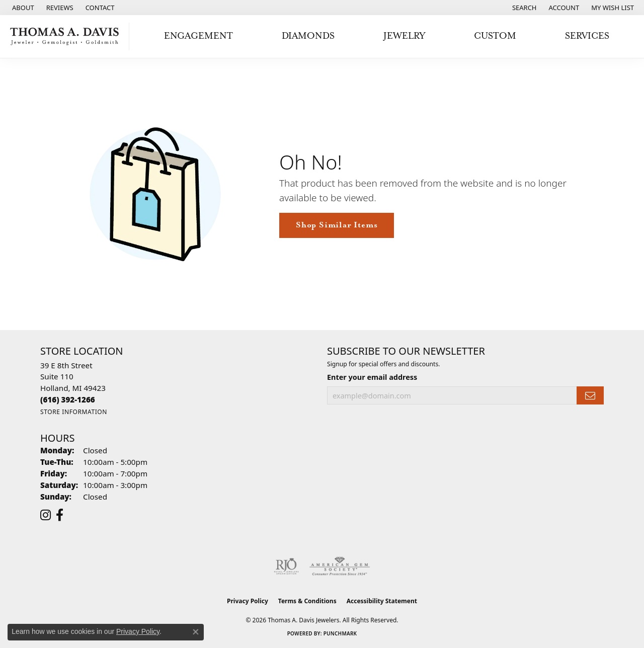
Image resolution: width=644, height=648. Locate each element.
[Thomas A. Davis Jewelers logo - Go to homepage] (67, 36)
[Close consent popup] (196, 632)
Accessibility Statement (382, 601)
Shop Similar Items (337, 225)
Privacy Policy (248, 601)
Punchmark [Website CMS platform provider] (340, 633)
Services (587, 36)
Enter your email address (372, 377)
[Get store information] (74, 412)
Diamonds (308, 36)
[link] (22, 8)
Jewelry (404, 36)
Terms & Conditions (307, 601)
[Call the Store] (68, 399)
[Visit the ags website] (340, 566)
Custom (495, 36)
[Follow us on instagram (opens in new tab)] (46, 515)
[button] (524, 8)
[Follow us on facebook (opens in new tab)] (60, 515)
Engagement (198, 36)
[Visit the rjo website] (286, 566)
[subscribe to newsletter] (590, 396)
